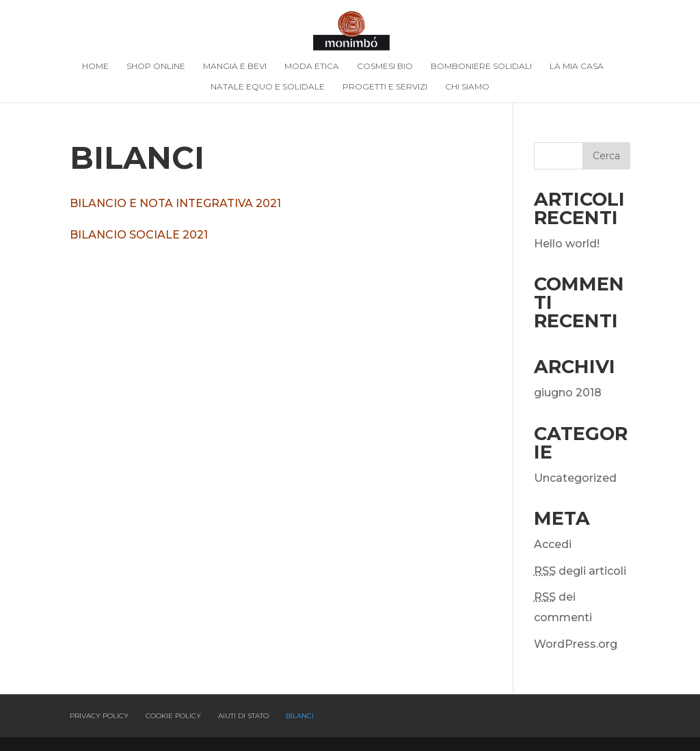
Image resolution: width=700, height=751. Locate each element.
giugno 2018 (568, 393)
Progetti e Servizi (385, 87)
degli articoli (580, 571)
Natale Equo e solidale (268, 87)
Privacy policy (99, 716)
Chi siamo (467, 87)
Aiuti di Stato (243, 716)
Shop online (156, 66)
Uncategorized (575, 478)
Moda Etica (312, 66)
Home (95, 66)
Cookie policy (173, 716)
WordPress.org (576, 644)
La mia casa (577, 66)
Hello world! (567, 244)
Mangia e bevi (235, 66)
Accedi (553, 544)
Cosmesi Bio (385, 66)
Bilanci (300, 716)
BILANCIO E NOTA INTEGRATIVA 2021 (177, 203)
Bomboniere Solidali (481, 66)
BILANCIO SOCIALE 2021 (139, 235)
